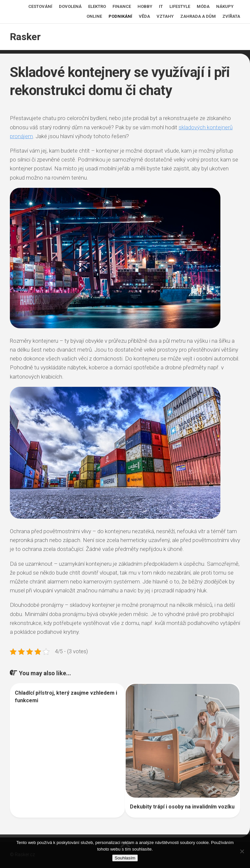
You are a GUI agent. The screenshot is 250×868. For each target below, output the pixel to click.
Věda (144, 16)
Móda (203, 6)
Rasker (25, 37)
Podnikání (120, 16)
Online (94, 16)
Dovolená (70, 6)
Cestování (40, 6)
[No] (242, 851)
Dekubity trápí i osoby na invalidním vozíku (182, 807)
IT (161, 6)
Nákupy (225, 6)
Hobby (145, 6)
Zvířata (231, 16)
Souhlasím (125, 858)
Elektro (97, 6)
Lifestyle (180, 6)
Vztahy (165, 16)
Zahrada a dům (198, 16)
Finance (122, 6)
